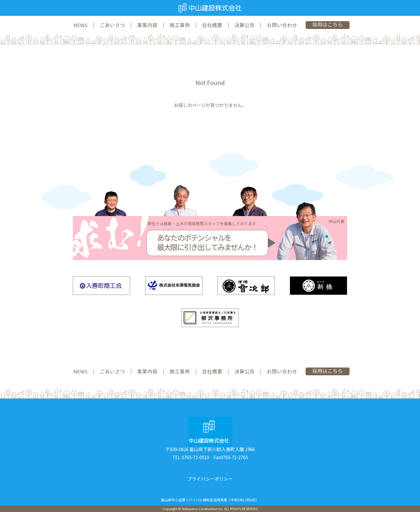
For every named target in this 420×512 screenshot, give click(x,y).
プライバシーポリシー (210, 479)
